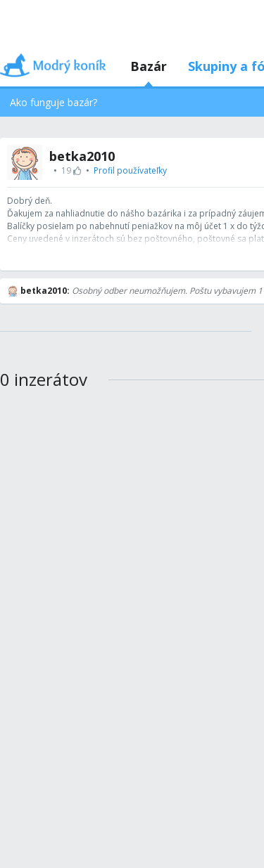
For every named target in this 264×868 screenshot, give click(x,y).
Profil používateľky (130, 170)
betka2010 (82, 156)
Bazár (149, 66)
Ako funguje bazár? (54, 102)
